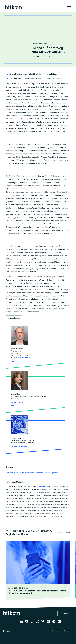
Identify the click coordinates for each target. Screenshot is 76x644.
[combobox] (8, 631)
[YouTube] (27, 623)
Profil (13, 361)
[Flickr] (60, 623)
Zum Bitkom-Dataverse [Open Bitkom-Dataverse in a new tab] (19, 446)
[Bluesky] (43, 623)
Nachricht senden (17, 402)
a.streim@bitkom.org (23, 358)
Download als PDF (14, 318)
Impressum (69, 631)
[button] (68, 533)
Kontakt (65, 614)
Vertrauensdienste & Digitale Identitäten (20, 473)
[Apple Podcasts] (49, 623)
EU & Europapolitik (52, 473)
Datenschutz (57, 631)
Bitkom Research (42, 486)
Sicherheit (40, 473)
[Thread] (33, 623)
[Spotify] (54, 623)
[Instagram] (38, 623)
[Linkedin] (22, 623)
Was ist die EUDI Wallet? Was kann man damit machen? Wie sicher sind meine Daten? (37, 592)
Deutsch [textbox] (6, 631)
